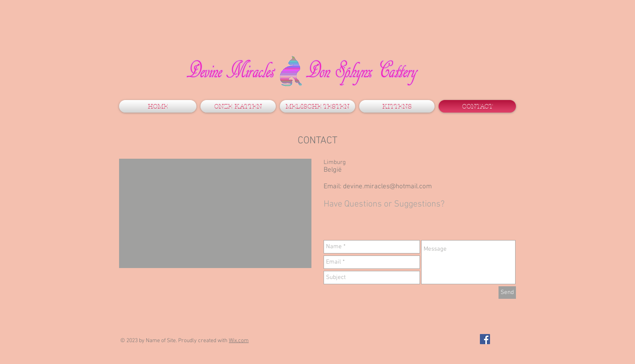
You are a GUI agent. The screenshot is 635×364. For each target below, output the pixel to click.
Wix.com (239, 341)
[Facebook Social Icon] (485, 339)
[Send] (507, 293)
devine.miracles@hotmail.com (387, 187)
